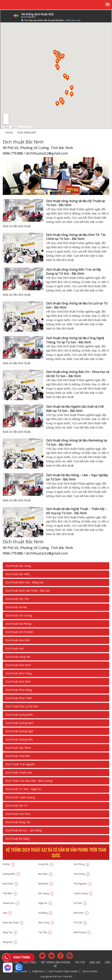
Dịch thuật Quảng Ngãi (19, 731)
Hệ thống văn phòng (56, 962)
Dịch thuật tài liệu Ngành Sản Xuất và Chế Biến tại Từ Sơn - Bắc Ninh (75, 409)
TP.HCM (80, 923)
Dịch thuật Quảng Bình (19, 715)
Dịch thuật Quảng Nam (19, 723)
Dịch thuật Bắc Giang (18, 566)
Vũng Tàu (10, 932)
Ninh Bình (46, 884)
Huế (7, 913)
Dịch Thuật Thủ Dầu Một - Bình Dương (29, 781)
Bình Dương (82, 932)
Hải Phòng (82, 864)
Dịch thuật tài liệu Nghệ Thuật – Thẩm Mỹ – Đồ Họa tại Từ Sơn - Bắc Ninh (76, 511)
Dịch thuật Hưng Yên (18, 657)
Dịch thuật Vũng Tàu (18, 822)
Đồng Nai (10, 942)
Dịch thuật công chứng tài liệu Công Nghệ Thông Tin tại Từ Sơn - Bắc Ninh (75, 340)
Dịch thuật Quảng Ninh (19, 739)
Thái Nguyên (83, 884)
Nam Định (10, 884)
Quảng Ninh (11, 874)
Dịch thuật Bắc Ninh (18, 574)
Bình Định (81, 913)
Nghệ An (45, 903)
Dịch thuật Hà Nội (16, 607)
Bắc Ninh (45, 874)
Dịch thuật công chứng (63, 971)
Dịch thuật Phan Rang (19, 690)
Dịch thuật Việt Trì (16, 806)
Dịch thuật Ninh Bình (18, 682)
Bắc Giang (46, 893)
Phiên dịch (38, 971)
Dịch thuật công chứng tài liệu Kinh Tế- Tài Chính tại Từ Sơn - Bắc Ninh (76, 237)
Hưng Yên (46, 864)
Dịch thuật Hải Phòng (18, 624)
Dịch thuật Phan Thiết (19, 698)
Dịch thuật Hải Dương (19, 615)
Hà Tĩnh (80, 903)
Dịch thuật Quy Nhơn (18, 748)
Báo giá (95, 962)
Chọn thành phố (27, 132)
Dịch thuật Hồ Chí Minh (19, 632)
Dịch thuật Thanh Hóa (19, 772)
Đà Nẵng (45, 913)
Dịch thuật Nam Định (18, 665)
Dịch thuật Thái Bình (18, 756)
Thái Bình (10, 893)
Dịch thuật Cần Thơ (17, 599)
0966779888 (22, 957)
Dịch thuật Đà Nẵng (17, 839)
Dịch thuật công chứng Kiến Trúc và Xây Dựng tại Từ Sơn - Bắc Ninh (73, 272)
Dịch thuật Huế (15, 648)
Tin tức (80, 962)
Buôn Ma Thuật (13, 923)
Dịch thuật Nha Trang (19, 673)
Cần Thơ (45, 932)
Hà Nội (9, 864)
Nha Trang (46, 923)
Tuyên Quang (83, 893)
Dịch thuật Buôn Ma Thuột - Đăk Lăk (28, 591)
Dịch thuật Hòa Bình (18, 640)
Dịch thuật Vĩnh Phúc (18, 814)
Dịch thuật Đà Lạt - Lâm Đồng (23, 830)
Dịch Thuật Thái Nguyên (20, 764)
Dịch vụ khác (90, 971)
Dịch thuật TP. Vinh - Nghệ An (23, 789)
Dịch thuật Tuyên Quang (20, 797)
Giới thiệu (30, 962)
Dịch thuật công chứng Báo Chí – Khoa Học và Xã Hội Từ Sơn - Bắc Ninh (78, 374)
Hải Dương (82, 874)
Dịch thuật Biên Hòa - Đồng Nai (24, 582)
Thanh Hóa (11, 903)
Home (9, 132)
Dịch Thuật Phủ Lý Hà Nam (22, 706)
